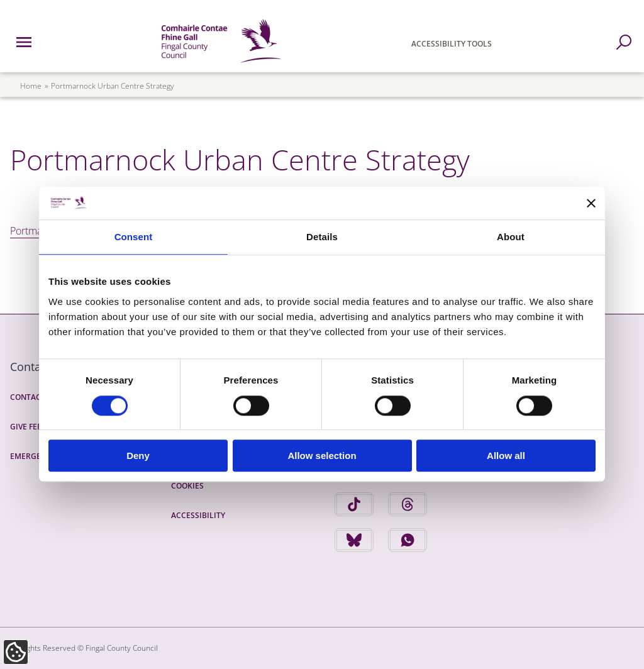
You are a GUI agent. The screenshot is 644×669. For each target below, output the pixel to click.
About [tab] (511, 237)
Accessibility (198, 515)
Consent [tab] (134, 237)
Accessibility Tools (452, 44)
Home (31, 86)
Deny (138, 456)
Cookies (187, 486)
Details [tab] (322, 237)
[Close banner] (591, 203)
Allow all (506, 456)
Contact (28, 397)
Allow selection (322, 456)
